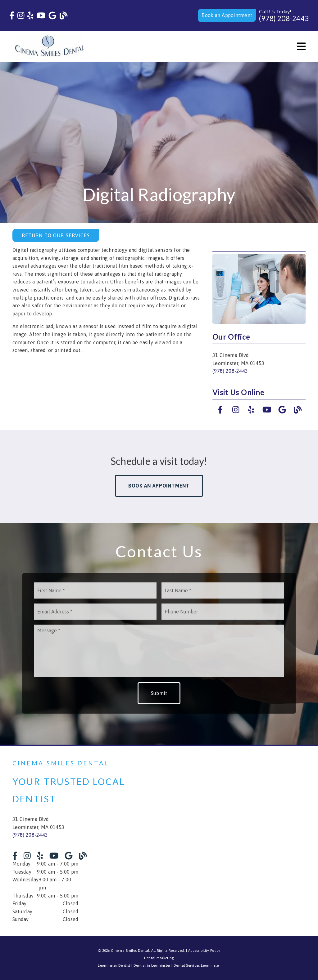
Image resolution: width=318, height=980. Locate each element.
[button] (227, 16)
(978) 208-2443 (284, 18)
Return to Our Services (56, 235)
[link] (12, 16)
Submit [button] (159, 693)
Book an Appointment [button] (159, 486)
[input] (95, 590)
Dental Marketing (159, 958)
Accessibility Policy (204, 951)
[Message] (159, 651)
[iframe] (240, 841)
